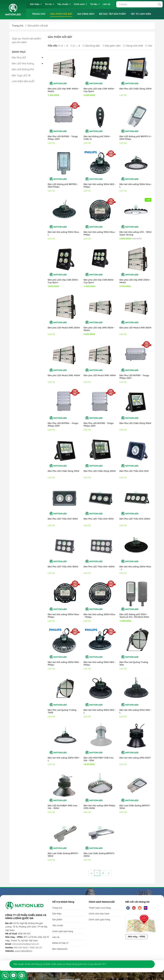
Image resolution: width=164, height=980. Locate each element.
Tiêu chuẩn (58, 925)
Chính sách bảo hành (99, 914)
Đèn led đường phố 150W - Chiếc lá (97, 138)
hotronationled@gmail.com (26, 944)
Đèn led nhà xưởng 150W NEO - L (135, 711)
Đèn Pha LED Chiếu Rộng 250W (135, 89)
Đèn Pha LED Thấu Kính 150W (99, 519)
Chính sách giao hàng (99, 920)
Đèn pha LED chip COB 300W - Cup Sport (99, 281)
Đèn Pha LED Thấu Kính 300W (63, 567)
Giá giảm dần (112, 46)
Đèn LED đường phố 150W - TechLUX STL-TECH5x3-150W (134, 616)
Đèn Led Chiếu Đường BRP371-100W (63, 855)
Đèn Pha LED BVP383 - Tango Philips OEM (99, 425)
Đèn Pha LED (19, 57)
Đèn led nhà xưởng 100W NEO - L (100, 711)
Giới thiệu (57, 914)
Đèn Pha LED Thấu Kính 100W (63, 519)
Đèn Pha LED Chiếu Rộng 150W (64, 471)
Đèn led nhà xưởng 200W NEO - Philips (64, 664)
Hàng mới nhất (133, 46)
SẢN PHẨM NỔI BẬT (61, 14)
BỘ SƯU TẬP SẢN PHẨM (112, 14)
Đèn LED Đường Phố (23, 69)
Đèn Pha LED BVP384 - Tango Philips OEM (63, 425)
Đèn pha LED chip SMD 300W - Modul (99, 329)
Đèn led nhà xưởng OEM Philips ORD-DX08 (99, 807)
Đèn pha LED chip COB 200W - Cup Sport (63, 281)
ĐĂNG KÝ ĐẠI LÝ (60, 943)
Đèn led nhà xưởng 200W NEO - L (64, 759)
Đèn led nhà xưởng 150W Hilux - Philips (100, 233)
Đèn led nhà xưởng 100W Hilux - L (136, 186)
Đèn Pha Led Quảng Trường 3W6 (134, 664)
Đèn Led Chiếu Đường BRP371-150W (135, 807)
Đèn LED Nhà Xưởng (23, 63)
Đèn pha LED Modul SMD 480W (100, 375)
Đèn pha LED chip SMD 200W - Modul (135, 281)
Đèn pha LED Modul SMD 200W (64, 328)
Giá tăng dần (91, 46)
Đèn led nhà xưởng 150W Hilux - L (64, 233)
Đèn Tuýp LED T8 (21, 75)
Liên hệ (56, 937)
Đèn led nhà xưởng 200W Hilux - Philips (99, 616)
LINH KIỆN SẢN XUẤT (23, 81)
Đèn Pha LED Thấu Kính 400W (99, 567)
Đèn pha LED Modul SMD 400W (64, 375)
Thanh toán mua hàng (100, 908)
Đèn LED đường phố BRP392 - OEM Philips (63, 186)
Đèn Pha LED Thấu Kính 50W (134, 471)
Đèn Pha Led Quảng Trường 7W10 (62, 711)
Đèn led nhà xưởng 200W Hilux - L (135, 568)
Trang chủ (18, 26)
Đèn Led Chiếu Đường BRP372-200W (99, 855)
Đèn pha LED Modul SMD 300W (135, 328)
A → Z (63, 46)
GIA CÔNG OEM (86, 14)
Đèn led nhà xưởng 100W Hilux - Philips (64, 616)
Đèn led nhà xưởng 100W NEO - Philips (100, 186)
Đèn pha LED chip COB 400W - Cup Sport (99, 90)
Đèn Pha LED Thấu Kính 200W (135, 519)
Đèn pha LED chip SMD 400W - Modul (64, 90)
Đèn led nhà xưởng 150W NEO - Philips (100, 664)
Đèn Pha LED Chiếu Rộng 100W (135, 423)
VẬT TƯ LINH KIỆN (141, 14)
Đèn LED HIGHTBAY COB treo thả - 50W (99, 759)
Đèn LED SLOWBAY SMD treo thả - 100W (63, 807)
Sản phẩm (57, 920)
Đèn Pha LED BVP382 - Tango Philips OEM (63, 138)
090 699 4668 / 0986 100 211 (28, 948)
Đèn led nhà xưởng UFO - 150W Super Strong (135, 233)
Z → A (75, 46)
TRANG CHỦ (39, 14)
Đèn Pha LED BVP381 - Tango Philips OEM (134, 377)
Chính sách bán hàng (63, 931)
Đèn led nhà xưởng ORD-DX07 (135, 758)
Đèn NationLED (60, 949)
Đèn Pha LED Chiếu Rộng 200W (100, 471)
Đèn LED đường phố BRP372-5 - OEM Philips (136, 138)
